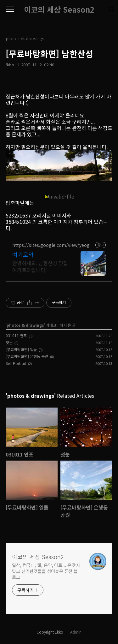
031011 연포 (16, 335)
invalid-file (59, 196)
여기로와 (23, 254)
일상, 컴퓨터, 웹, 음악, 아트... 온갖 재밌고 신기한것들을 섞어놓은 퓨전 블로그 (46, 571)
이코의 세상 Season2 (59, 9)
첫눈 (9, 342)
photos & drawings (25, 325)
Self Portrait (16, 363)
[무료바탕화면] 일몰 (21, 349)
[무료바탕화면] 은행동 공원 (27, 356)
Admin (76, 632)
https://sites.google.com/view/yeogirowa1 (53, 245)
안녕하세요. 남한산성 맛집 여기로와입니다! (40, 266)
